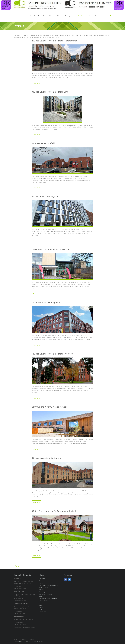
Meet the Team (42, 16)
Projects (41, 607)
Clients (90, 16)
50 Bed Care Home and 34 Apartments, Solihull (54, 511)
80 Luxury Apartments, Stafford (47, 458)
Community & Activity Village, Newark (49, 407)
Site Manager (42, 592)
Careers (97, 16)
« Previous (17, 566)
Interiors (52, 16)
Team (40, 596)
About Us (33, 16)
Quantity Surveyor (43, 587)
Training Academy (70, 16)
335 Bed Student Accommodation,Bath (50, 92)
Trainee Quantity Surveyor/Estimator (48, 599)
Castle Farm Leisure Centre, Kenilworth (50, 250)
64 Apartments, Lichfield (43, 143)
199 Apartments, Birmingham (46, 303)
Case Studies (82, 16)
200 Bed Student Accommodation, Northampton (54, 41)
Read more (36, 83)
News (26, 16)
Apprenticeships (43, 579)
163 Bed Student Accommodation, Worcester (53, 354)
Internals (41, 583)
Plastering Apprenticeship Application (48, 585)
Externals (60, 16)
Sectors (41, 590)
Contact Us (106, 16)
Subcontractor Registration (46, 594)
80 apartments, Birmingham (45, 196)
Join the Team (42, 612)
